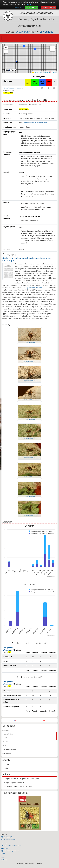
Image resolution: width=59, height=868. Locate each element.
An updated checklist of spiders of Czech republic (22, 779)
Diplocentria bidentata (34, 288)
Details (29, 5)
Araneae (6, 730)
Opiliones (6, 746)
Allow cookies (31, 7)
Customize (17, 7)
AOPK (3, 853)
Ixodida (5, 742)
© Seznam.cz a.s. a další (48, 72)
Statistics (4, 860)
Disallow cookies (48, 7)
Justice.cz (4, 843)
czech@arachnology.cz (9, 839)
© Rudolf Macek (29, 342)
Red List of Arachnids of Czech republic (18, 786)
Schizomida (7, 754)
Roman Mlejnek (42, 123)
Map (3, 857)
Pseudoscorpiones (9, 750)
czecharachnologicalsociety (11, 851)
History (7, 768)
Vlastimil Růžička (30, 123)
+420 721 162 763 (8, 837)
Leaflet (35, 72)
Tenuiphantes (11, 738)
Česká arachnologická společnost (13, 846)
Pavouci (5, 848)
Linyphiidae (46, 32)
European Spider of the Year (14, 783)
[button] (35, 49)
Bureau (7, 764)
